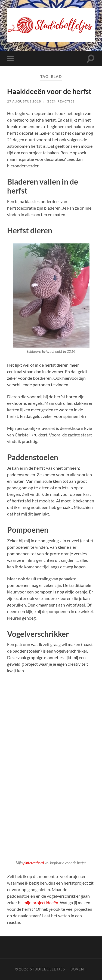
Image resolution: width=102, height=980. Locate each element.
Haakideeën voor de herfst (49, 91)
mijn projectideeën (41, 902)
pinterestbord (34, 863)
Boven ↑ (79, 969)
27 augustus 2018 (24, 101)
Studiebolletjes (47, 969)
